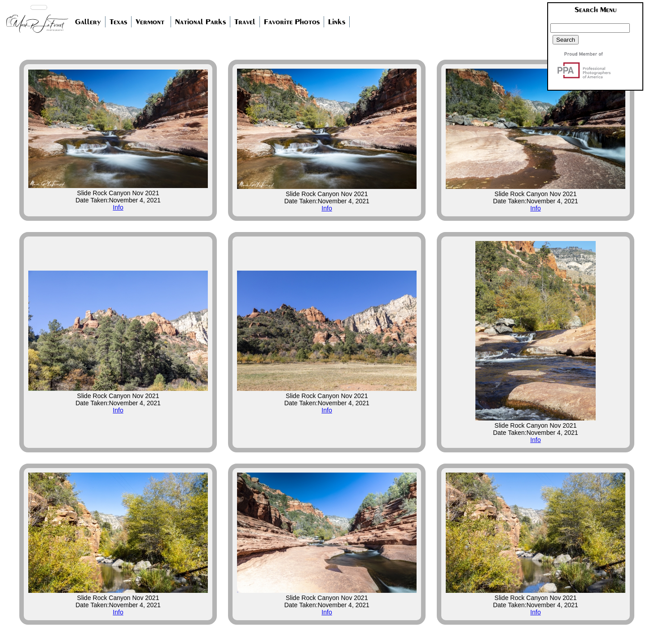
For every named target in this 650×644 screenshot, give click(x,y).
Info (118, 207)
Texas (118, 22)
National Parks (200, 22)
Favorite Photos (292, 22)
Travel (245, 22)
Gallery (88, 22)
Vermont (150, 22)
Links (337, 22)
